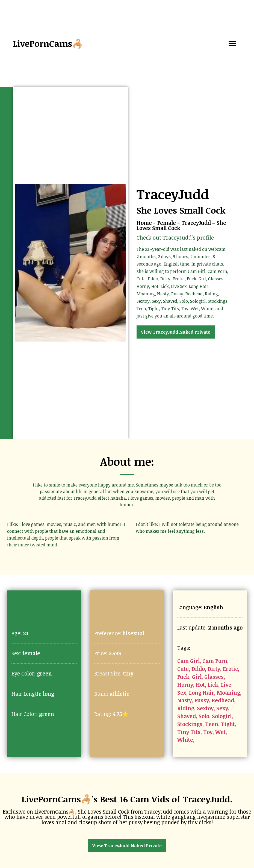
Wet (220, 732)
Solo (204, 716)
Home (144, 223)
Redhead (223, 700)
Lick (213, 685)
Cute (183, 669)
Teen (212, 724)
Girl (197, 677)
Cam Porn (215, 661)
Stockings (190, 724)
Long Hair (202, 693)
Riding (186, 708)
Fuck (183, 677)
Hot (200, 685)
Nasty (184, 700)
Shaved (187, 716)
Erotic (230, 669)
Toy (208, 732)
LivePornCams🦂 (48, 43)
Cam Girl (188, 661)
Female (167, 223)
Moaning (228, 693)
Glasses (214, 677)
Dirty (214, 669)
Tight (228, 724)
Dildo (198, 669)
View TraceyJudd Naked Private (176, 332)
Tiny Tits (189, 732)
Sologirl (222, 716)
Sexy (222, 708)
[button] (233, 43)
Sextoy (205, 708)
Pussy (202, 700)
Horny (185, 685)
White (185, 740)
